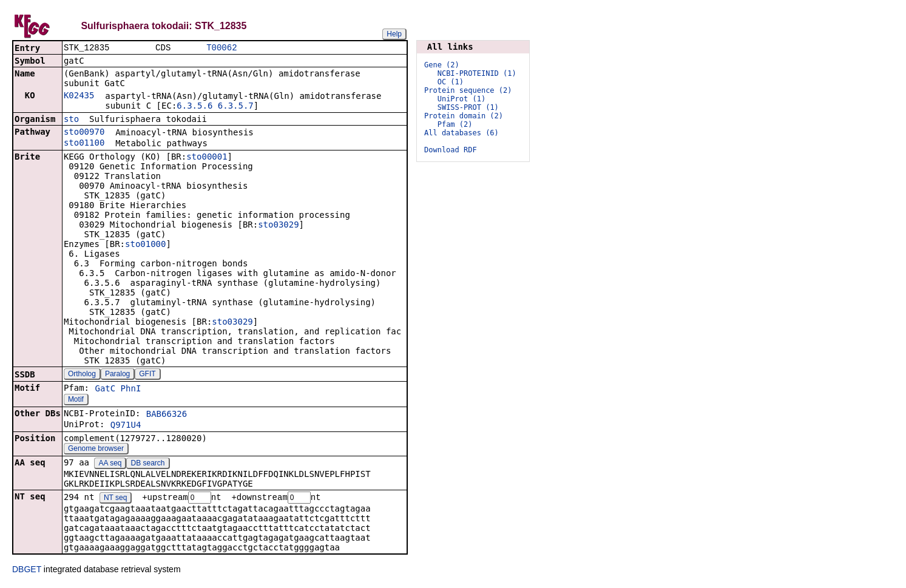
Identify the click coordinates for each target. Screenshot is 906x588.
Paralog (117, 375)
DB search (148, 464)
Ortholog (82, 375)
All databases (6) (461, 133)
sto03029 (278, 226)
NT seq (115, 499)
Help (394, 34)
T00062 (221, 48)
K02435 (79, 96)
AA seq (110, 464)
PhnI (131, 390)
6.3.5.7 (236, 107)
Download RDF (451, 150)
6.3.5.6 (194, 107)
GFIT (147, 375)
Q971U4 (126, 426)
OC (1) (451, 82)
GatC (105, 390)
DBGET (27, 571)
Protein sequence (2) (468, 90)
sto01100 (84, 144)
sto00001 (207, 158)
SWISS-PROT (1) (468, 107)
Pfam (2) (455, 124)
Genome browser (96, 450)
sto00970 (84, 133)
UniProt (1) (461, 99)
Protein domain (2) (464, 116)
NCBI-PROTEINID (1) (477, 73)
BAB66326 (167, 415)
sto (71, 120)
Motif (76, 400)
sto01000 (145, 245)
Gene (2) (442, 65)
